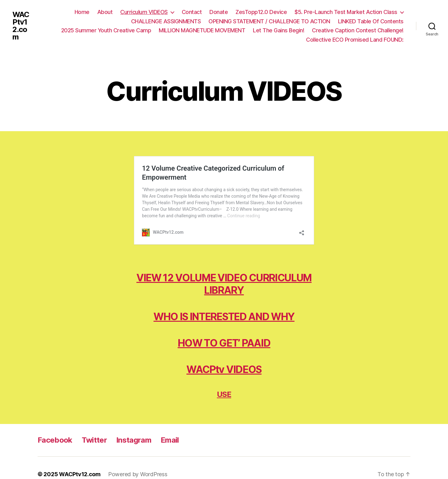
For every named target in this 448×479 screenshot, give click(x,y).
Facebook (55, 427)
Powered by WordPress (138, 461)
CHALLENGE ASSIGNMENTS (166, 21)
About (105, 12)
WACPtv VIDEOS (224, 357)
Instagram (134, 427)
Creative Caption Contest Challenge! (358, 30)
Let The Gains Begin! (279, 30)
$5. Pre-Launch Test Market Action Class (346, 12)
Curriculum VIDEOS (144, 12)
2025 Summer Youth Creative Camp (106, 30)
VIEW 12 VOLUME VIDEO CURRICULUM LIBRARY (224, 271)
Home (82, 12)
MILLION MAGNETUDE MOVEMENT (202, 30)
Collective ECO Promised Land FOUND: (355, 40)
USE (224, 382)
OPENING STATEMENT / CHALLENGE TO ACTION (269, 21)
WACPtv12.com (21, 26)
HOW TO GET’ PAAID (224, 330)
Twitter (94, 427)
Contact (192, 12)
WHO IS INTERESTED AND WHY (224, 304)
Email (170, 427)
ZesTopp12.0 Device (261, 12)
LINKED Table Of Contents (371, 21)
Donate (219, 12)
